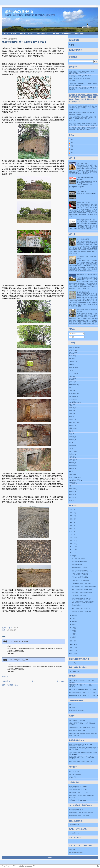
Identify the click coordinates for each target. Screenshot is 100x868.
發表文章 (73, 334)
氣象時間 (71, 365)
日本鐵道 (71, 362)
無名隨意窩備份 (79, 33)
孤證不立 (71, 705)
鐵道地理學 (72, 474)
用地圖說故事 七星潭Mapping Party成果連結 (81, 757)
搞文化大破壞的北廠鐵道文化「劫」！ (83, 571)
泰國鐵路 (71, 437)
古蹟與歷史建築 (12, 630)
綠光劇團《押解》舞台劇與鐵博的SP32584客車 (82, 88)
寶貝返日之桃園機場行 (75, 731)
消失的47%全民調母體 (75, 774)
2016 (72, 538)
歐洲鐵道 (71, 469)
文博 (70, 448)
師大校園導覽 (72, 385)
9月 (73, 556)
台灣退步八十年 (73, 777)
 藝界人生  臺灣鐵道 (74, 477)
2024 (72, 513)
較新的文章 (6, 681)
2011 (72, 647)
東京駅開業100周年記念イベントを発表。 (81, 685)
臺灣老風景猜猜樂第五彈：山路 (86, 220)
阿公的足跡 (72, 373)
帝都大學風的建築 (82, 163)
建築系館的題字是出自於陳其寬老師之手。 (81, 112)
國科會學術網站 (67, 33)
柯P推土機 (72, 399)
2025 (72, 510)
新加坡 (71, 434)
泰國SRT (71, 497)
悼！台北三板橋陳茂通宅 (84, 239)
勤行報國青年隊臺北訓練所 (76, 711)
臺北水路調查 (72, 393)
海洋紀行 (71, 382)
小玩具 (71, 414)
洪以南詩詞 (72, 367)
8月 (73, 615)
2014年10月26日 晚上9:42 (19, 660)
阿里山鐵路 (72, 396)
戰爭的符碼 (72, 708)
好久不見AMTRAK (82, 192)
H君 (72, 139)
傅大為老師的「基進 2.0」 (76, 793)
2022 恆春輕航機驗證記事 (76, 810)
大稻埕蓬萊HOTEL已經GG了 (80, 568)
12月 (73, 547)
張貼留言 (5, 676)
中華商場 (71, 457)
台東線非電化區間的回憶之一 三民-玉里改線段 (82, 723)
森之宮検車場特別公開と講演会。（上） (80, 695)
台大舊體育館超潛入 (78, 565)
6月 (73, 621)
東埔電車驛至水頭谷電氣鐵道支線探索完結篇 (81, 796)
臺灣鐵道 (71, 350)
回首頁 (6, 33)
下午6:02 (15, 628)
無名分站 (31, 33)
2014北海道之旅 (73, 422)
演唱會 (71, 405)
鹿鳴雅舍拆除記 (76, 605)
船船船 (71, 391)
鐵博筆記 (71, 419)
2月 (73, 634)
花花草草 (71, 454)
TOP (98, 866)
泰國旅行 (71, 440)
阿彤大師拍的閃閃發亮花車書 (80, 577)
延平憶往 (71, 492)
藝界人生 (71, 353)
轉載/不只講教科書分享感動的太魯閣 (79, 762)
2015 (72, 541)
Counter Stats (72, 849)
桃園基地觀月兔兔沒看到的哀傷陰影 (82, 593)
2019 (72, 528)
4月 (73, 628)
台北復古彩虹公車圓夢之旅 (76, 76)
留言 (72, 337)
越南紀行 (71, 425)
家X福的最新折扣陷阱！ (84, 292)
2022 (72, 519)
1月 (73, 637)
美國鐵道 (71, 408)
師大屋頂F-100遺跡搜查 (79, 558)
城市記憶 (71, 463)
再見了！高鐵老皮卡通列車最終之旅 (82, 590)
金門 (70, 443)
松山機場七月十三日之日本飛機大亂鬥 (79, 728)
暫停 (5, 642)
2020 (72, 525)
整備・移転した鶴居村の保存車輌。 (79, 690)
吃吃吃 (71, 376)
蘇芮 (70, 471)
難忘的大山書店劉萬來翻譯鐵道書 (81, 611)
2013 (72, 641)
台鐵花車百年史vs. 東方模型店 (81, 580)
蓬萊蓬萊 (71, 417)
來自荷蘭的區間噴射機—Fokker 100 (79, 816)
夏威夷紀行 (72, 466)
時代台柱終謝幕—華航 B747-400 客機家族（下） (83, 813)
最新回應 (22, 33)
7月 (73, 618)
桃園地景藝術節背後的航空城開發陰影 (83, 602)
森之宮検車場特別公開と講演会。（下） (80, 692)
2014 (72, 544)
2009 (72, 653)
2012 (72, 644)
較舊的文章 (61, 681)
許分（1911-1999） (74, 771)
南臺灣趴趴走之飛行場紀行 (84, 202)
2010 (72, 650)
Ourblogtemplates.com (26, 866)
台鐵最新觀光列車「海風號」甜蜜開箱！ (80, 79)
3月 (73, 631)
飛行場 (71, 356)
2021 (72, 522)
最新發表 (14, 33)
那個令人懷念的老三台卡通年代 (81, 608)
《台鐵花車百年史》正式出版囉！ (81, 583)
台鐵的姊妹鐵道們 (74, 720)
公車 (70, 486)
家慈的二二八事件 (74, 800)
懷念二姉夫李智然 (74, 787)
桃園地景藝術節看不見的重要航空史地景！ (24, 42)
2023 (72, 516)
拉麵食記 (71, 379)
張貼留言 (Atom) (13, 685)
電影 (70, 388)
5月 (73, 625)
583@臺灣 (72, 483)
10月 (73, 553)
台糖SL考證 (72, 460)
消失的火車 (72, 451)
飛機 (70, 359)
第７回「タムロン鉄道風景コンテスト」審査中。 (83, 680)
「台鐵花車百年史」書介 (79, 596)
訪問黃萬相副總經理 (74, 790)
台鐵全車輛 (72, 489)
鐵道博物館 (72, 445)
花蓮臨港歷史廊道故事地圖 (76, 745)
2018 (72, 532)
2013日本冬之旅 (73, 402)
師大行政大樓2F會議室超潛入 (80, 562)
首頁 (34, 681)
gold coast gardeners (74, 852)
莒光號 (71, 411)
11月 (73, 550)
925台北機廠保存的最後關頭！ (81, 574)
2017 (72, 535)
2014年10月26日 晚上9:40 (19, 642)
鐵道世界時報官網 (42, 33)
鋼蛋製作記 (72, 428)
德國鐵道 (71, 495)
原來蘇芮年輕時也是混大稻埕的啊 (81, 599)
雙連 (70, 431)
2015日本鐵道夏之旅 (75, 480)
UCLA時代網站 (54, 33)
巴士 (70, 370)
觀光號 (71, 500)
